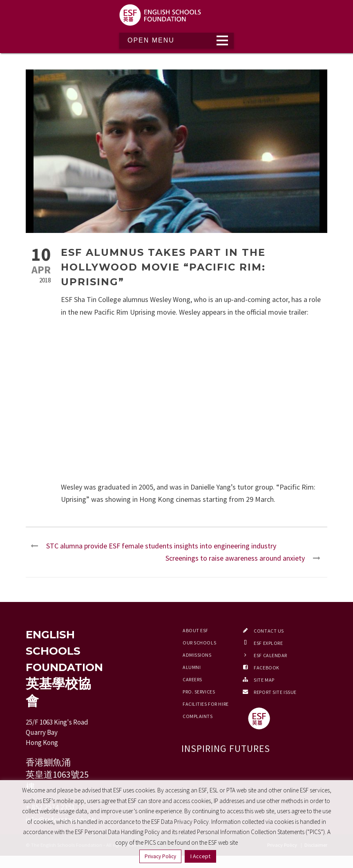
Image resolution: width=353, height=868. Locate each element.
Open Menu (151, 40)
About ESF (195, 630)
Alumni (192, 667)
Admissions (197, 655)
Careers (192, 679)
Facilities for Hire (206, 704)
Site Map (264, 680)
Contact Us (269, 631)
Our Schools (199, 643)
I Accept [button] (200, 856)
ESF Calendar (270, 655)
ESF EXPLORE (268, 643)
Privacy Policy (160, 856)
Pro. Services (199, 692)
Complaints (198, 716)
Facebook (266, 668)
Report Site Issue (275, 692)
